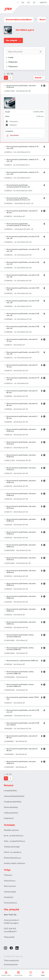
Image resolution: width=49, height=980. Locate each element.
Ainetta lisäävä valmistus (15, 863)
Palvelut (9, 785)
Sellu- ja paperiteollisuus (15, 841)
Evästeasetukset (11, 965)
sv (34, 3)
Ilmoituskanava (10, 903)
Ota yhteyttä (13, 40)
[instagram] (5, 948)
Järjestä (39, 78)
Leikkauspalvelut (11, 813)
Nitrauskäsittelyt (11, 807)
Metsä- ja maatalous (13, 852)
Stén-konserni (10, 886)
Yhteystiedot (9, 937)
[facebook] (11, 948)
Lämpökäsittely (10, 791)
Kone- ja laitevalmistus (14, 836)
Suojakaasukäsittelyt (13, 802)
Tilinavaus (8, 875)
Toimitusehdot (10, 892)
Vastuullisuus (10, 881)
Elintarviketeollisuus (12, 858)
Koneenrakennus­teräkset (19, 20)
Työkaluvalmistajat (12, 847)
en (23, 3)
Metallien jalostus (11, 830)
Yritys (7, 870)
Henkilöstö (9, 897)
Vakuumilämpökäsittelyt (14, 796)
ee (29, 3)
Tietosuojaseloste (11, 961)
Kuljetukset (9, 818)
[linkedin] (17, 948)
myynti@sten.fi (10, 931)
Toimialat (9, 825)
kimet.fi (43, 3)
